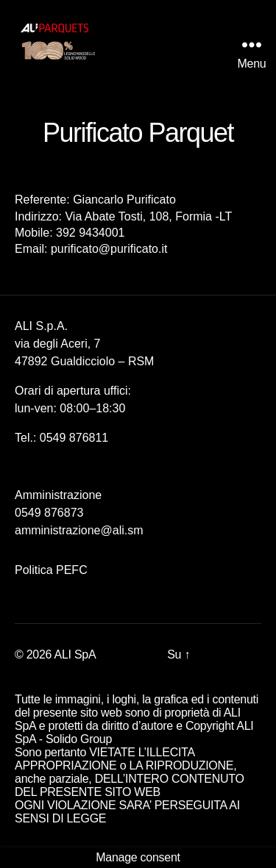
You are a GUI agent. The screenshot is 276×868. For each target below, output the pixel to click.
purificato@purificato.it (109, 249)
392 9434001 (90, 233)
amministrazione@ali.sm (79, 530)
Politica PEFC (51, 570)
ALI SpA (75, 654)
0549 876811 (74, 438)
